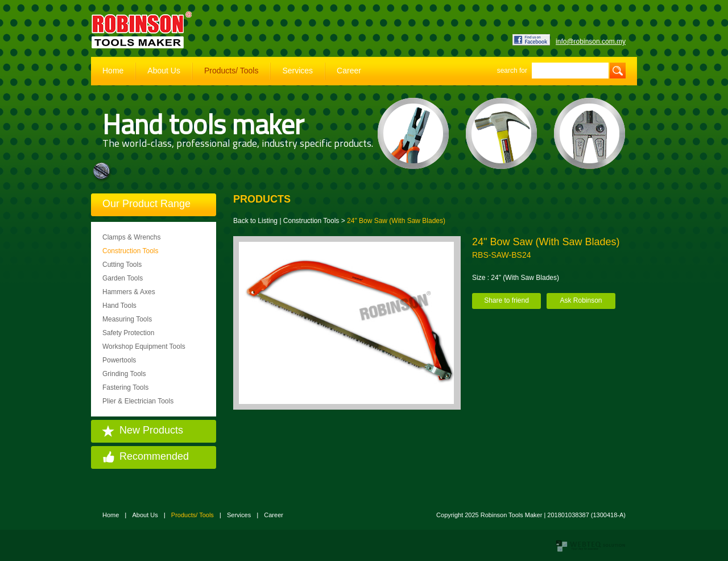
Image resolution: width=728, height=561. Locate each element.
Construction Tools (131, 251)
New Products (151, 430)
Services (297, 71)
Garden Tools (123, 278)
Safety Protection (128, 333)
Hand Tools (119, 306)
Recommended (154, 456)
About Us (164, 71)
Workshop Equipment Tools (144, 346)
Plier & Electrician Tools (138, 401)
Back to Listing (255, 221)
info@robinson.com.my (591, 42)
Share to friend (506, 300)
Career (349, 71)
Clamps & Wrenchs (131, 237)
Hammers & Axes (129, 292)
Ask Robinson (581, 300)
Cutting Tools (122, 265)
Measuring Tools (127, 319)
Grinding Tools (124, 374)
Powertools (119, 360)
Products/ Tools (231, 71)
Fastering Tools (125, 387)
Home (113, 71)
